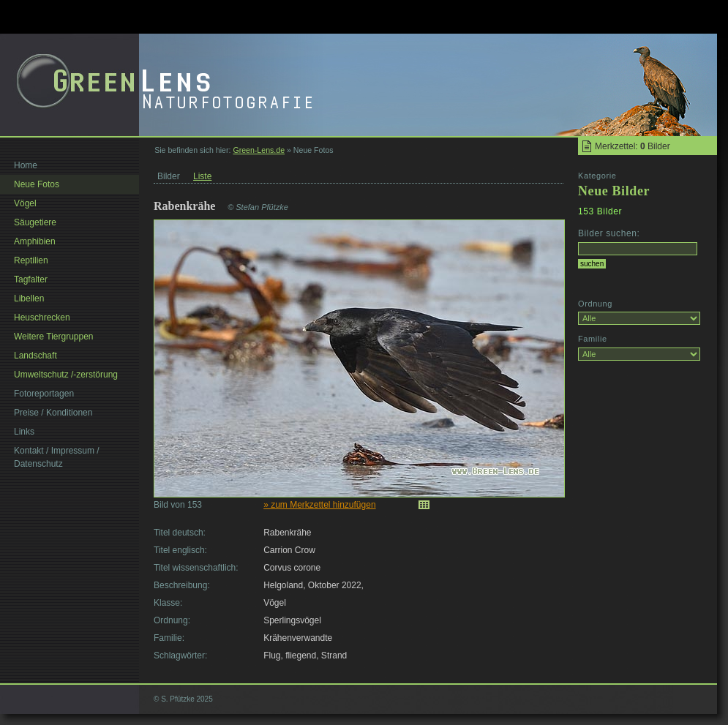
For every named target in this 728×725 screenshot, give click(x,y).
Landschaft (35, 356)
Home (26, 165)
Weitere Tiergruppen (54, 337)
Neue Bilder (614, 191)
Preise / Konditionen (53, 413)
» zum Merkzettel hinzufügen (319, 505)
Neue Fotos (37, 184)
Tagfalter (31, 279)
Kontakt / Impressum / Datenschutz (57, 457)
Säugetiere (35, 222)
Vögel (25, 203)
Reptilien (31, 260)
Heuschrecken (42, 318)
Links (24, 432)
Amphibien (35, 241)
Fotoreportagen (44, 394)
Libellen (29, 298)
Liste (202, 176)
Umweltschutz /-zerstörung (66, 375)
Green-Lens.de (259, 150)
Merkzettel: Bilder (633, 146)
